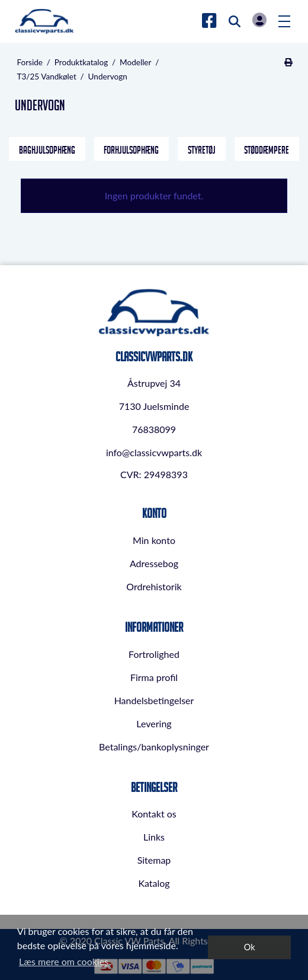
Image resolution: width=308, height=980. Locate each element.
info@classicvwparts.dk (154, 452)
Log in (259, 20)
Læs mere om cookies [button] (64, 961)
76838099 (154, 429)
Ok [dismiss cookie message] (250, 947)
